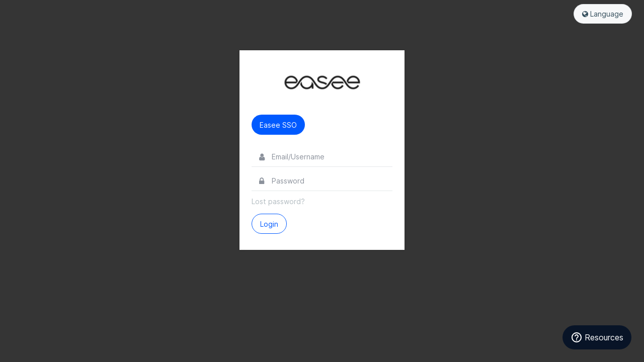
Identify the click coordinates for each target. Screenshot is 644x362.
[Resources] (597, 337)
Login (269, 224)
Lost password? (278, 201)
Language (603, 14)
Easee (322, 82)
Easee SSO (278, 125)
